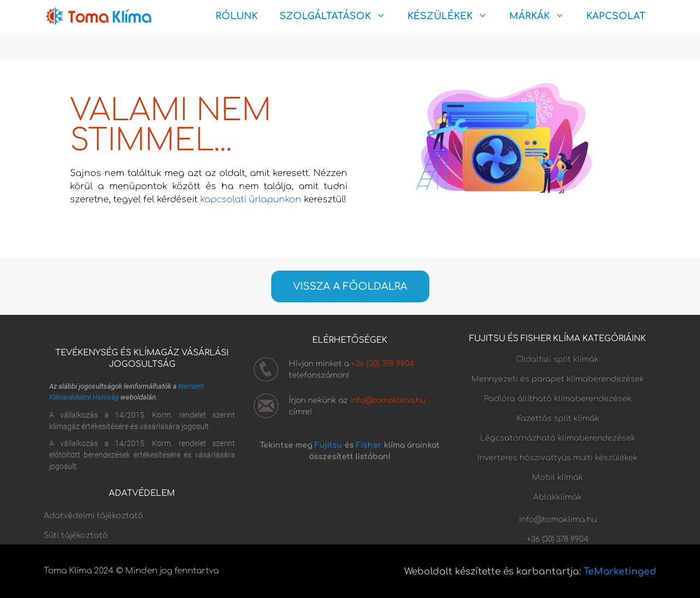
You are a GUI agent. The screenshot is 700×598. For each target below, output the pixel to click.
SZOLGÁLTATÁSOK (338, 16)
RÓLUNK (237, 16)
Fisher (369, 445)
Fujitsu (328, 445)
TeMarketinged (620, 571)
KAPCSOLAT (616, 16)
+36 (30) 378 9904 (383, 364)
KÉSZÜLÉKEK (453, 16)
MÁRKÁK (542, 16)
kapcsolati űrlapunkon (251, 200)
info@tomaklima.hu (388, 400)
